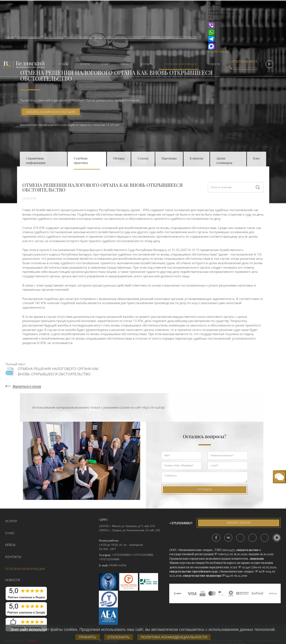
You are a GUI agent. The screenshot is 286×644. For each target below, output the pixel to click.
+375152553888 (143, 554)
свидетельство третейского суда (193, 571)
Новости (214, 64)
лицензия (257, 558)
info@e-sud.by (218, 51)
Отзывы (64, 64)
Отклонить (119, 637)
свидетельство (247, 549)
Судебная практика (81, 160)
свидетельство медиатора (202, 575)
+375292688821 (122, 554)
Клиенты (197, 158)
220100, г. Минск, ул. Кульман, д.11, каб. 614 (127, 525)
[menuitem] (62, 65)
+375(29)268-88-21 (243, 61)
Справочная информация (36, 160)
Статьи (143, 158)
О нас (105, 64)
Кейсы (125, 64)
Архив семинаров (224, 160)
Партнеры (169, 158)
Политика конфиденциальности (174, 637)
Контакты (147, 64)
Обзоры (119, 158)
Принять (88, 637)
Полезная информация (181, 64)
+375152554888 (109, 559)
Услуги (85, 64)
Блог (256, 158)
